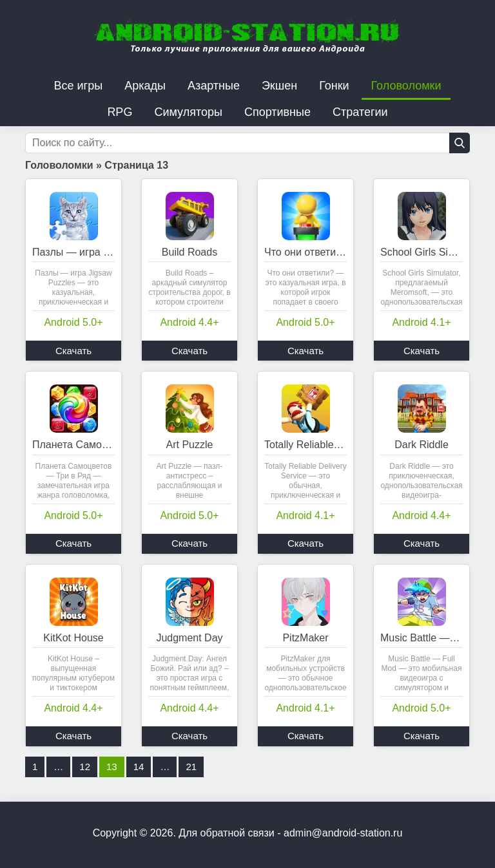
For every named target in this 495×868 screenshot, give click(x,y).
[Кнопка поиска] (460, 143)
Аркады (145, 86)
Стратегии (360, 112)
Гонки (334, 86)
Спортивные (277, 112)
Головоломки (406, 86)
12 (85, 767)
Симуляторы (188, 112)
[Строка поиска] (247, 143)
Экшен (279, 86)
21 (191, 767)
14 (139, 767)
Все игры (79, 86)
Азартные (214, 86)
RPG (120, 112)
